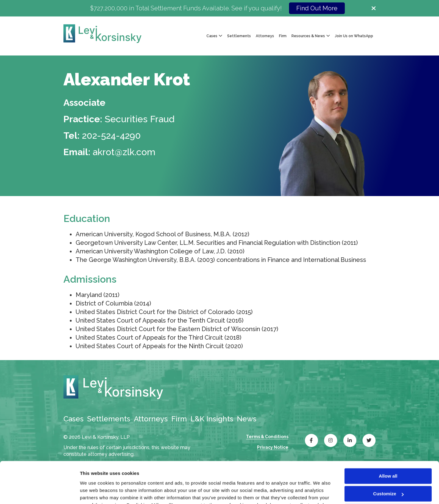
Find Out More (317, 8)
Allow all (388, 439)
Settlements (239, 36)
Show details (94, 492)
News (247, 419)
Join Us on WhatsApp (354, 36)
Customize (388, 457)
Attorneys (265, 36)
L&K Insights (212, 419)
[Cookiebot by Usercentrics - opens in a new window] (39, 492)
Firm (283, 36)
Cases (73, 419)
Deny (388, 475)
